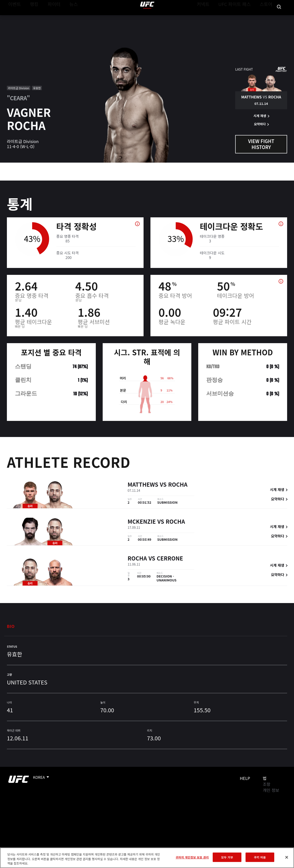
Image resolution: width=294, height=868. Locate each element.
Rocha (178, 485)
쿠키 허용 (260, 857)
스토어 (267, 17)
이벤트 (13, 17)
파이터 (50, 17)
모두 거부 (227, 857)
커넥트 (213, 17)
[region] (147, 858)
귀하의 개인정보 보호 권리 (192, 857)
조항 (267, 784)
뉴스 (68, 17)
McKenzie (142, 522)
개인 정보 (271, 790)
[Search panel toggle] (279, 17)
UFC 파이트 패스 (240, 17)
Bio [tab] (11, 626)
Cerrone (170, 559)
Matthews (143, 485)
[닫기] (287, 857)
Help (245, 778)
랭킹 (31, 17)
